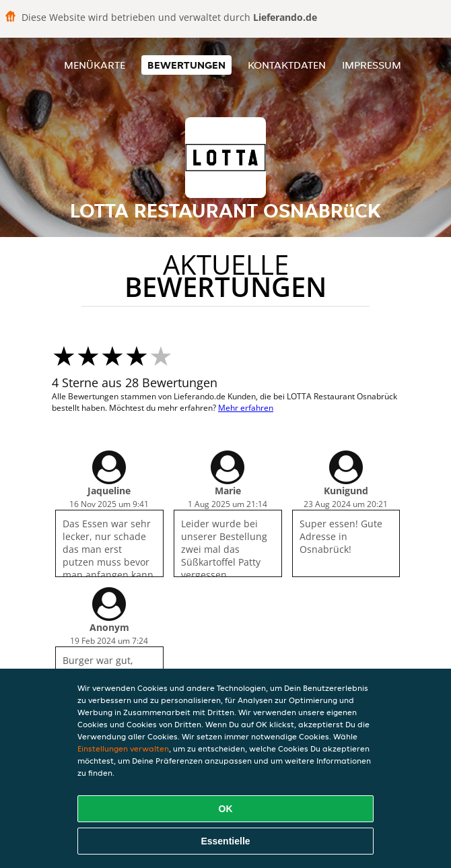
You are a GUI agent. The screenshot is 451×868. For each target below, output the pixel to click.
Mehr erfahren (246, 408)
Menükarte (95, 65)
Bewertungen (186, 65)
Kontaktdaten (287, 65)
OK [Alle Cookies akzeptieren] (226, 809)
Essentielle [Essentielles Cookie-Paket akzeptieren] (225, 841)
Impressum (372, 65)
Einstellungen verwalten (123, 748)
